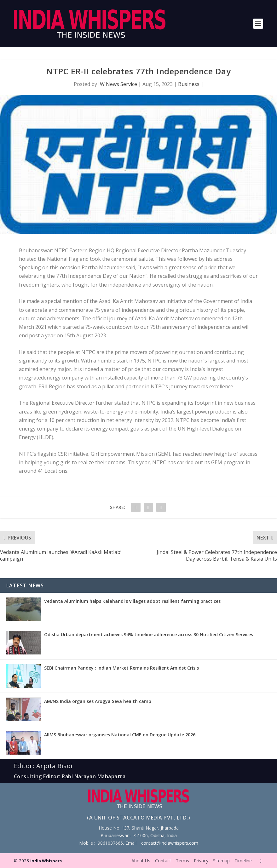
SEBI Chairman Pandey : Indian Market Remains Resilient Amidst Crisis (121, 668)
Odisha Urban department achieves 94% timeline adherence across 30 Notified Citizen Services (149, 634)
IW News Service (118, 84)
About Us (141, 861)
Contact (163, 861)
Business (189, 84)
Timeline (243, 861)
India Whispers (46, 861)
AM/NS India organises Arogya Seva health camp (98, 701)
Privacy (201, 861)
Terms (182, 861)
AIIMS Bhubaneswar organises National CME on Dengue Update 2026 (120, 735)
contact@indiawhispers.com (170, 843)
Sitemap (221, 861)
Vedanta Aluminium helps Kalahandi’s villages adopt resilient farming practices (132, 601)
